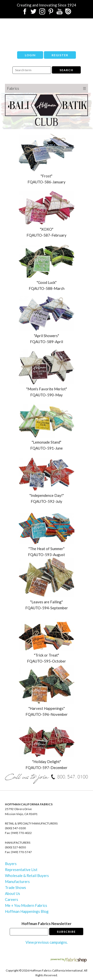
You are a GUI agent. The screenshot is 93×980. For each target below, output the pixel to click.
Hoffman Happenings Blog (27, 911)
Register (60, 55)
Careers (12, 899)
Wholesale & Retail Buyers (27, 876)
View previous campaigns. (47, 942)
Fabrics (13, 88)
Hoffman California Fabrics (47, 31)
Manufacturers (17, 881)
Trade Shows (15, 887)
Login (30, 55)
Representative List (21, 870)
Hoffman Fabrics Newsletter (46, 924)
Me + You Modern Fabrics (26, 905)
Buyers (11, 864)
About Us (13, 893)
